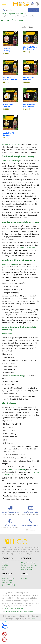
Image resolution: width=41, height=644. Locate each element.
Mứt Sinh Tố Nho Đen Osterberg (29, 105)
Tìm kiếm (34, 10)
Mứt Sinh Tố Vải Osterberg (8, 134)
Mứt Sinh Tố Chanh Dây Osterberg (30, 48)
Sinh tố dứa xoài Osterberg (8, 105)
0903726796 (9, 632)
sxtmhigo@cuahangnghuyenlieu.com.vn (19, 634)
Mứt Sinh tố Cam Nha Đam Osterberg (10, 78)
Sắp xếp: (23, 27)
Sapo (33, 642)
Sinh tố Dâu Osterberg (7, 50)
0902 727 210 (19, 632)
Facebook (24, 601)
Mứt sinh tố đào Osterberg (29, 78)
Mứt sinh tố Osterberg (10, 144)
